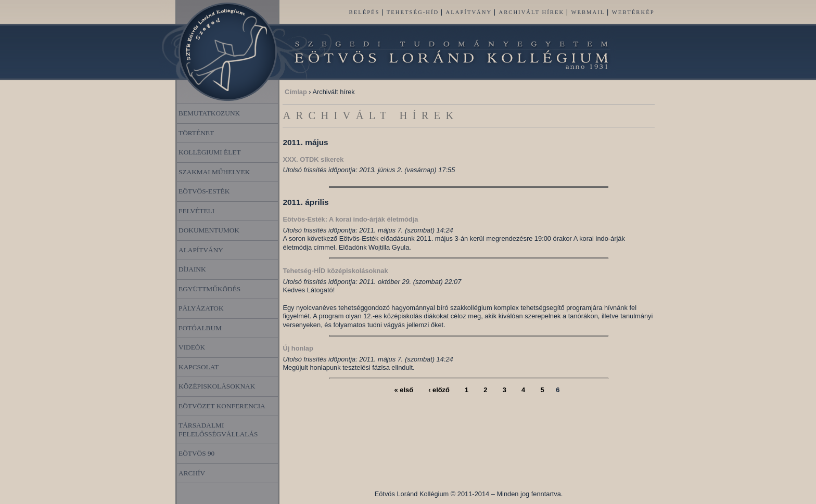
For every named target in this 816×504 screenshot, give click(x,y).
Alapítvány (469, 12)
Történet (196, 133)
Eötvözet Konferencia (222, 406)
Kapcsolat (199, 367)
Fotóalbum (200, 328)
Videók (192, 347)
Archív (192, 473)
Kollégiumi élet (210, 152)
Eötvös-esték (204, 191)
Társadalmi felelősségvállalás (218, 430)
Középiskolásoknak (217, 386)
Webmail (588, 12)
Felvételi (196, 211)
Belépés (365, 12)
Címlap (296, 92)
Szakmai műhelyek (214, 172)
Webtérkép (633, 12)
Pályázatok (201, 308)
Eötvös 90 (196, 453)
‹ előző (439, 390)
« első (404, 390)
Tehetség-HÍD (413, 12)
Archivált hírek (532, 12)
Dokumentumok (209, 230)
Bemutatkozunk (209, 113)
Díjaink (192, 269)
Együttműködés (209, 289)
